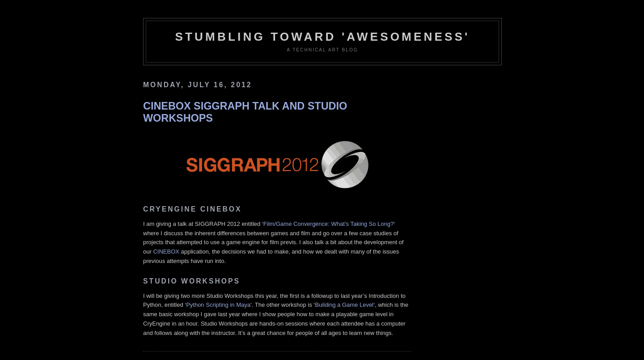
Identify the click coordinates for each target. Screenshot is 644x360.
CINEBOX (166, 252)
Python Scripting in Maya (218, 305)
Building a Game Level (344, 305)
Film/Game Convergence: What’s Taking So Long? (328, 224)
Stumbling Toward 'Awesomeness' (322, 37)
